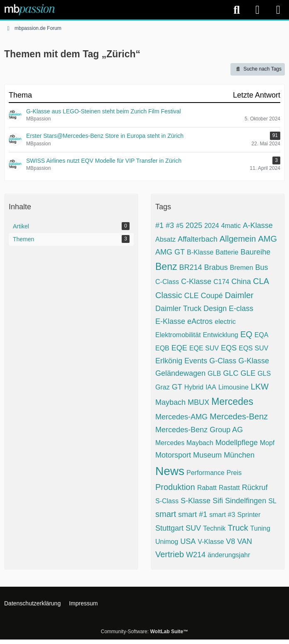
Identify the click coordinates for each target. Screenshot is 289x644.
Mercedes (232, 402)
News (170, 471)
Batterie (227, 252)
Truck (238, 528)
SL (272, 501)
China (241, 282)
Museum (207, 455)
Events (196, 361)
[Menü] (278, 10)
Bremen (242, 268)
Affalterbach (198, 239)
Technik (214, 528)
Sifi (218, 501)
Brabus (216, 267)
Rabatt (207, 488)
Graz (163, 387)
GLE (248, 373)
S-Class (167, 501)
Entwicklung (220, 335)
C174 (221, 282)
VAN (245, 541)
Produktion (175, 487)
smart (166, 514)
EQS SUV (253, 348)
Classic (169, 295)
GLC (231, 373)
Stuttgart (169, 528)
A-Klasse (258, 225)
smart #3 (222, 515)
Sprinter (249, 515)
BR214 (190, 267)
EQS (229, 348)
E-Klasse (170, 321)
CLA (261, 281)
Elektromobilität (178, 335)
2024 (212, 226)
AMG (267, 239)
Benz (166, 267)
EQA (262, 335)
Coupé (212, 296)
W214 (196, 555)
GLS (264, 373)
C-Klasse (196, 282)
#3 (170, 225)
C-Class (167, 282)
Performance (206, 473)
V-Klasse (211, 542)
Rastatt (229, 488)
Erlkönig (169, 361)
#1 (159, 225)
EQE (179, 348)
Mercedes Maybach (184, 443)
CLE (191, 296)
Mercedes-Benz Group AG (199, 430)
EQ (246, 334)
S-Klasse (196, 501)
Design (215, 309)
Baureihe (255, 252)
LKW (260, 387)
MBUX (198, 402)
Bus (262, 267)
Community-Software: (144, 632)
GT (177, 387)
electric (225, 322)
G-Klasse (254, 361)
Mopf (267, 443)
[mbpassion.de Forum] (30, 10)
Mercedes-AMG (181, 417)
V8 (230, 541)
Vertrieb (170, 554)
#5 (180, 226)
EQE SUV (204, 348)
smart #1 (193, 514)
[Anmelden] (257, 10)
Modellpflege (237, 443)
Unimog (167, 542)
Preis (234, 473)
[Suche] (237, 10)
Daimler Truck (178, 309)
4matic (231, 226)
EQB (162, 348)
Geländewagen (180, 373)
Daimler (239, 295)
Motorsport (173, 455)
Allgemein (238, 239)
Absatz (165, 239)
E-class (241, 309)
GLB (214, 373)
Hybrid (194, 387)
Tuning (260, 528)
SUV (193, 528)
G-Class (223, 361)
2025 (194, 225)
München (239, 455)
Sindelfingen (246, 501)
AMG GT (170, 252)
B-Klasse (200, 252)
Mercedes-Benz (239, 416)
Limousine (234, 387)
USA (188, 541)
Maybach (170, 402)
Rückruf (255, 487)
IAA (211, 387)
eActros (200, 321)
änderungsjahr (229, 555)
